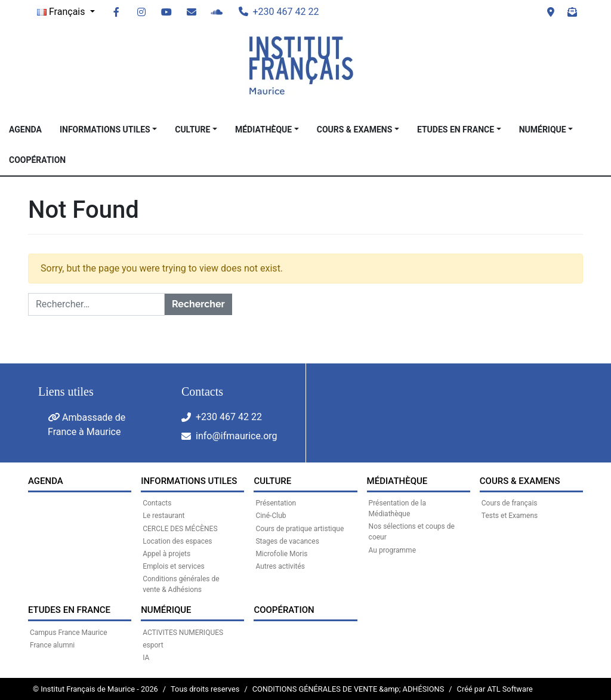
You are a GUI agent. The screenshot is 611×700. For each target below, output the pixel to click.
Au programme (392, 550)
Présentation (276, 503)
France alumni (52, 645)
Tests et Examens (510, 516)
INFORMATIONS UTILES (105, 129)
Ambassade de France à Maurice (87, 425)
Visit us (551, 12)
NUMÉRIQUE (543, 129)
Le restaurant (163, 516)
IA (146, 658)
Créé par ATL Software (495, 689)
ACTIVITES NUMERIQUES (183, 633)
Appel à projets (166, 554)
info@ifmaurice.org (237, 436)
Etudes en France (456, 129)
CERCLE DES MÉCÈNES (180, 529)
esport (153, 645)
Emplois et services (174, 566)
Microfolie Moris (281, 554)
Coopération (37, 160)
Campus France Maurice (69, 633)
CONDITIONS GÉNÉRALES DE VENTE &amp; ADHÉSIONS (348, 689)
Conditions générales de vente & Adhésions (181, 584)
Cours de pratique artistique (300, 529)
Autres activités (280, 566)
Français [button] (62, 12)
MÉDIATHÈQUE (263, 129)
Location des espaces (177, 541)
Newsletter (572, 12)
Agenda (25, 129)
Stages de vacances (287, 541)
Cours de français (510, 503)
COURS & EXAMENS (355, 129)
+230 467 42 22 (229, 417)
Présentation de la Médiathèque (397, 508)
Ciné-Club (271, 516)
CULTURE (192, 129)
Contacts (157, 503)
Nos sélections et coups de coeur (412, 532)
